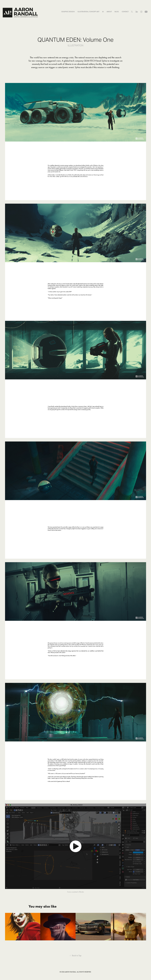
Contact (125, 12)
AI (103, 12)
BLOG (117, 12)
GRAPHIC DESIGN (68, 12)
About (109, 12)
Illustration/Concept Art (88, 12)
